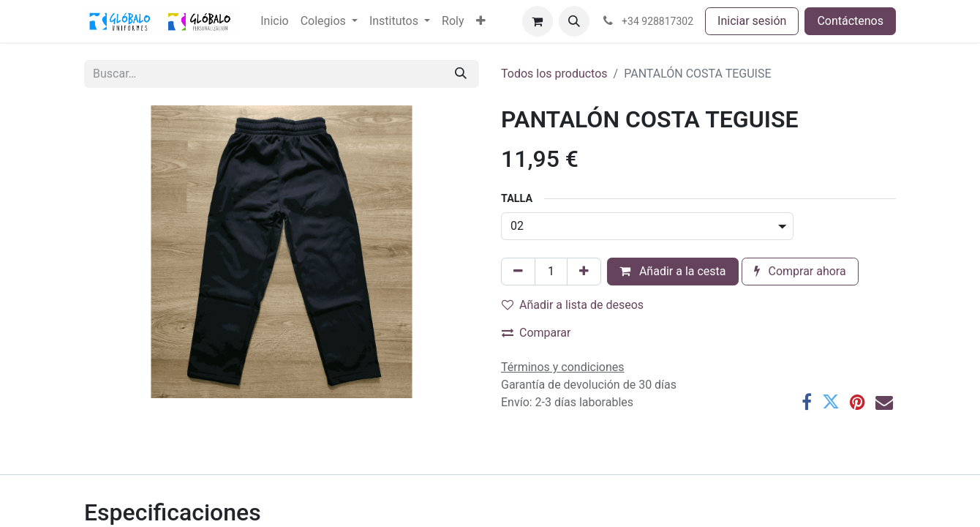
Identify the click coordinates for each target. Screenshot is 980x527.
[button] (574, 21)
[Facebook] (807, 402)
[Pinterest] (857, 402)
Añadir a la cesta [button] (673, 271)
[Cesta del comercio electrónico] (538, 21)
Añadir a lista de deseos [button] (573, 305)
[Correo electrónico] (884, 402)
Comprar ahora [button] (800, 271)
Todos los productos (554, 74)
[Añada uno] (584, 272)
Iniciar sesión (752, 21)
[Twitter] (831, 402)
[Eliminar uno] (518, 272)
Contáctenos (850, 21)
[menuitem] (274, 21)
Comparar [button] (536, 333)
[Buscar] (461, 74)
